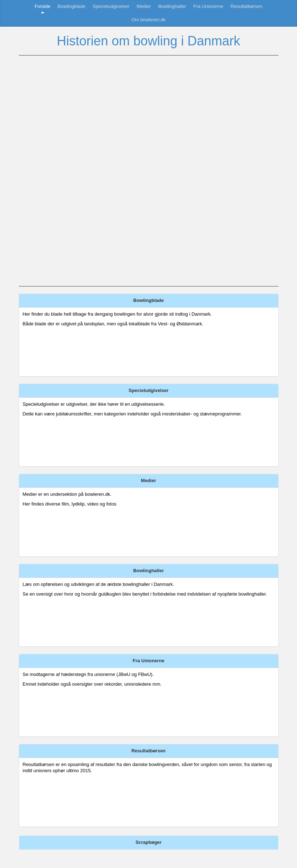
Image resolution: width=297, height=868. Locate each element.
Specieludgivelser (111, 6)
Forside (42, 6)
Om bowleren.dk (148, 20)
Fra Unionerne (208, 6)
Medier (144, 6)
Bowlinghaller (172, 6)
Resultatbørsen (246, 6)
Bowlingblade (71, 6)
